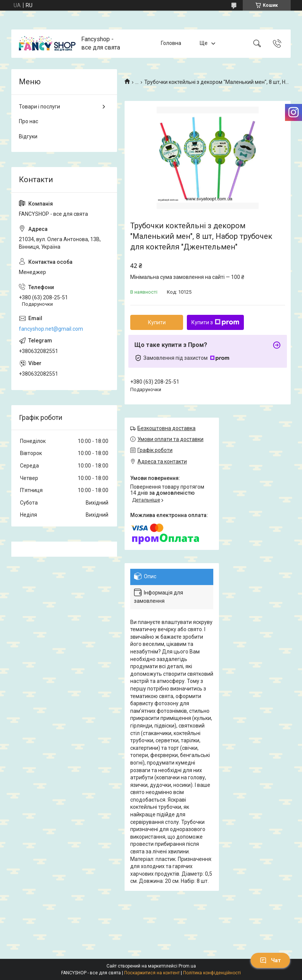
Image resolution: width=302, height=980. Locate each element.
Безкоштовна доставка (166, 428)
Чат (270, 960)
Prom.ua (187, 966)
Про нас (29, 121)
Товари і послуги (39, 107)
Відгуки (28, 136)
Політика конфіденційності (212, 973)
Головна (171, 43)
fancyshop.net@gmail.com (51, 329)
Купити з (215, 322)
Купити (157, 322)
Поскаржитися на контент (152, 973)
